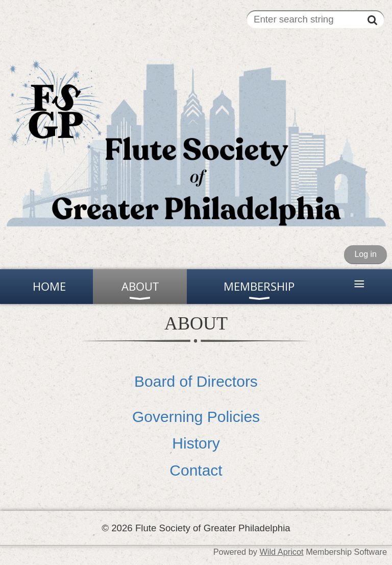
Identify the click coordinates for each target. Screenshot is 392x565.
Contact (196, 470)
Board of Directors (196, 381)
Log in (365, 254)
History (196, 443)
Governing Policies (196, 417)
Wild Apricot (281, 552)
